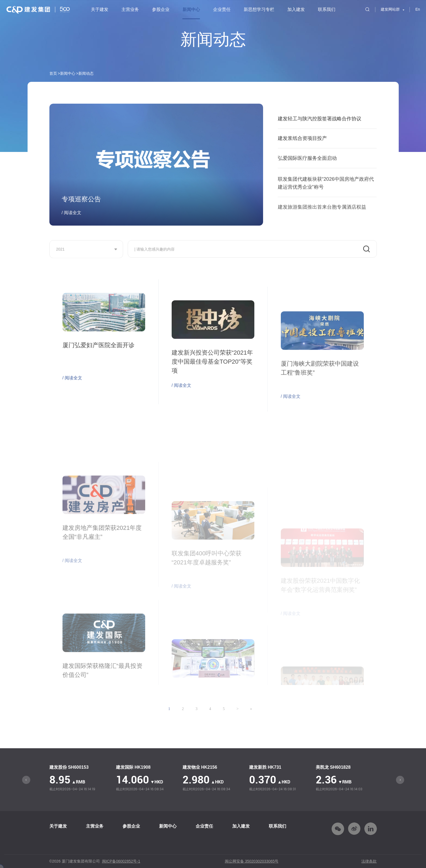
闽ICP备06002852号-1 (121, 861)
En (418, 9)
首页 (53, 73)
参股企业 (161, 9)
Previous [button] (26, 780)
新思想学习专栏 (259, 9)
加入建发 (296, 9)
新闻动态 (86, 73)
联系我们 (327, 9)
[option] (80, 779)
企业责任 (222, 9)
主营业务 (130, 9)
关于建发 (100, 9)
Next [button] (400, 780)
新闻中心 (191, 9)
